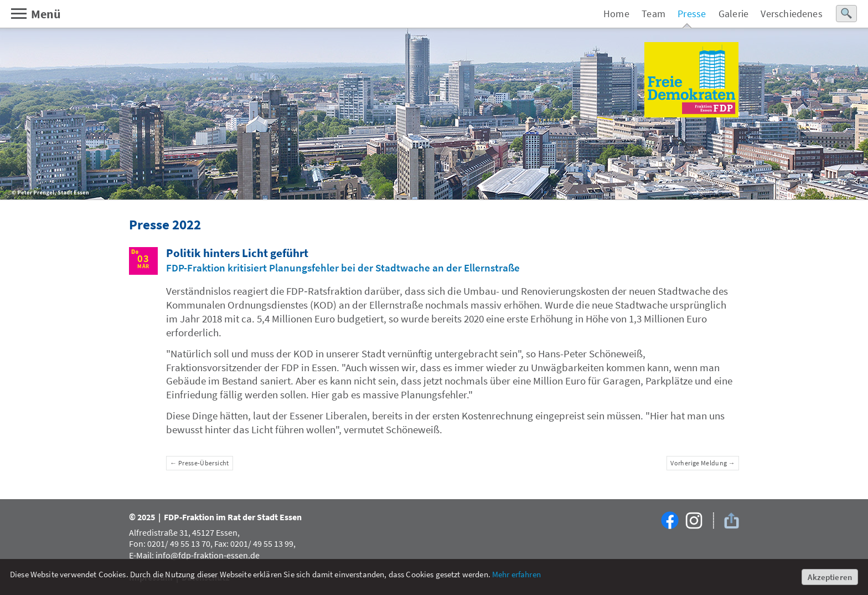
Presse (692, 14)
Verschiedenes (791, 14)
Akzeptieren (830, 577)
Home (616, 14)
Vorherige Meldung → (703, 463)
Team (653, 14)
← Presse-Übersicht (199, 463)
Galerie (733, 14)
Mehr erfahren (516, 574)
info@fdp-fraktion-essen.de (208, 555)
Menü (35, 14)
